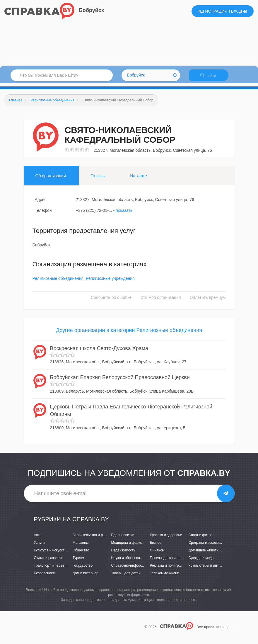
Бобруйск (91, 10)
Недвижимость (123, 554)
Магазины (81, 546)
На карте (139, 179)
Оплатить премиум (207, 301)
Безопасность (45, 577)
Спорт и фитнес (202, 539)
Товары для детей (126, 577)
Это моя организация (160, 301)
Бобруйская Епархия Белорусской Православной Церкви (120, 381)
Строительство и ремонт (93, 539)
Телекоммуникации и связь (172, 577)
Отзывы (98, 179)
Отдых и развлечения (52, 561)
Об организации (51, 179)
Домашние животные (206, 554)
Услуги (39, 546)
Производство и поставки (171, 561)
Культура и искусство (51, 554)
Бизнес (156, 546)
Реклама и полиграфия (169, 569)
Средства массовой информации (216, 546)
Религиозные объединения (58, 282)
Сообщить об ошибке (111, 301)
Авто (38, 539)
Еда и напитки (123, 539)
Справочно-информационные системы (143, 569)
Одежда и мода (201, 561)
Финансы (157, 554)
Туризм (78, 561)
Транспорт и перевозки (53, 569)
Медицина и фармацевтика (134, 546)
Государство (83, 569)
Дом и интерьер (86, 577)
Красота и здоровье (166, 539)
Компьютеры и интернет (208, 569)
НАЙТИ (211, 77)
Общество (81, 554)
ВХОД (239, 11)
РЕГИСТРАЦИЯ (212, 11)
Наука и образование (129, 561)
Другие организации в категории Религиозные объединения (129, 334)
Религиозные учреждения (110, 282)
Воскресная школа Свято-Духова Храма (99, 352)
